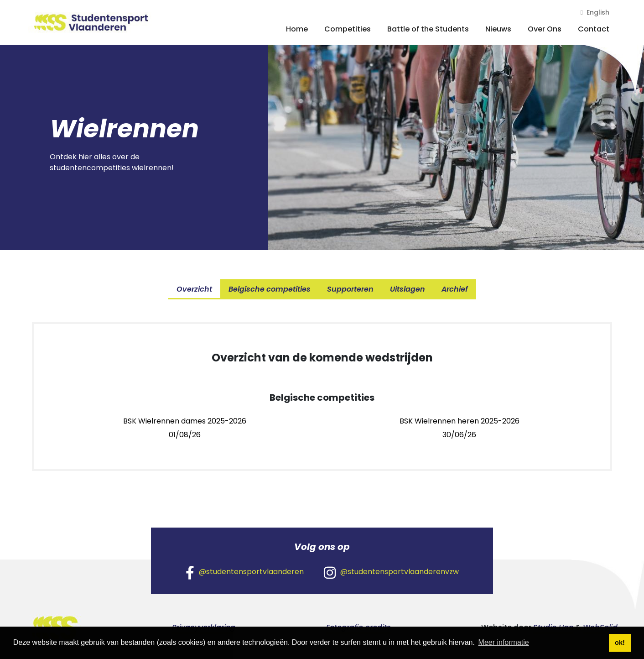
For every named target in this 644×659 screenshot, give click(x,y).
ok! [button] (620, 643)
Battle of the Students (428, 29)
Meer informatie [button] (504, 642)
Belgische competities (270, 289)
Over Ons (545, 29)
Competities (348, 29)
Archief (455, 289)
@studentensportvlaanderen (245, 572)
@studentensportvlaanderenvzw (391, 572)
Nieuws (498, 29)
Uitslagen (408, 289)
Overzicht (194, 289)
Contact (594, 29)
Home (297, 29)
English (595, 12)
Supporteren (350, 289)
